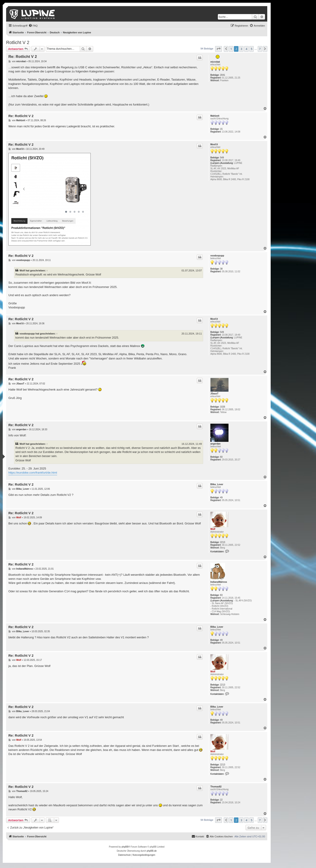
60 (221, 457)
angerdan (215, 444)
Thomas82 (216, 787)
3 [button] (241, 49)
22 (221, 800)
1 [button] (231, 49)
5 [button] (252, 49)
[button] (219, 49)
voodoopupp (217, 256)
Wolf (22, 270)
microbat (215, 62)
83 (221, 595)
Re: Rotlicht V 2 (23, 57)
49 (221, 498)
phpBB (125, 847)
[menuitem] (33, 26)
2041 (223, 75)
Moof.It (214, 144)
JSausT (214, 394)
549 (222, 158)
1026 (223, 407)
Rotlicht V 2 (18, 42)
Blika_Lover (217, 484)
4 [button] (246, 49)
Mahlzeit (215, 116)
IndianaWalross (219, 582)
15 (221, 129)
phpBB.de (152, 851)
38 (221, 269)
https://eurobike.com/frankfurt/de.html (33, 473)
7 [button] (260, 49)
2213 (223, 542)
